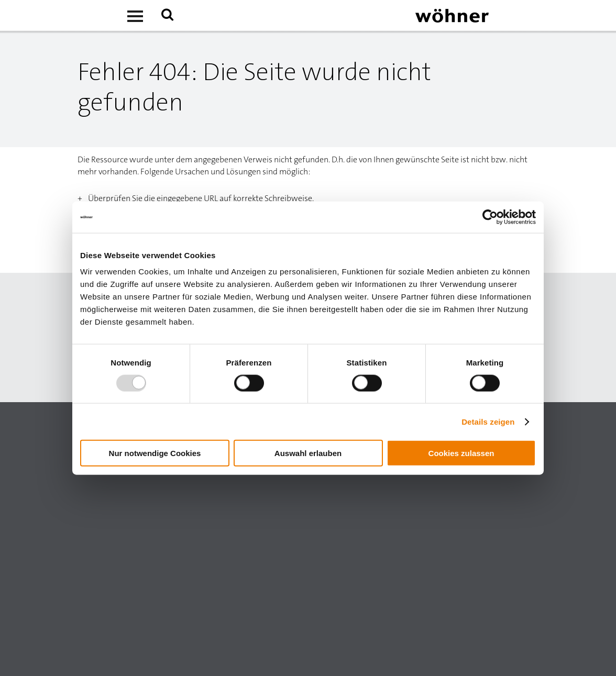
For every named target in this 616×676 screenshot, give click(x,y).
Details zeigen (488, 421)
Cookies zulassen (461, 453)
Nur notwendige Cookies (155, 453)
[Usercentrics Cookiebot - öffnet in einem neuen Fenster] (490, 217)
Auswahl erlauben (308, 453)
